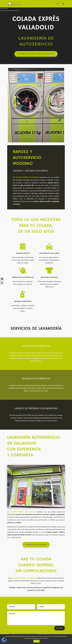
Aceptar (37, 641)
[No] (70, 639)
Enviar (59, 628)
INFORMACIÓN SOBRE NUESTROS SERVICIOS (36, 54)
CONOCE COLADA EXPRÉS (36, 527)
